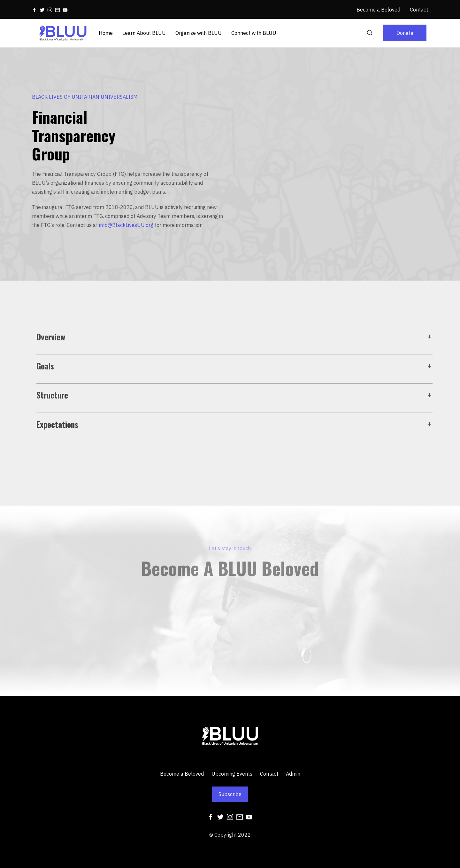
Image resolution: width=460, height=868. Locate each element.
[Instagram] (50, 10)
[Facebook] (34, 10)
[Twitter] (42, 10)
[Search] (370, 33)
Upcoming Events (232, 774)
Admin (293, 774)
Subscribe (230, 794)
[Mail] (57, 10)
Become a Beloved (182, 774)
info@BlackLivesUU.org (126, 225)
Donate (405, 33)
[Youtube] (65, 10)
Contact (269, 774)
